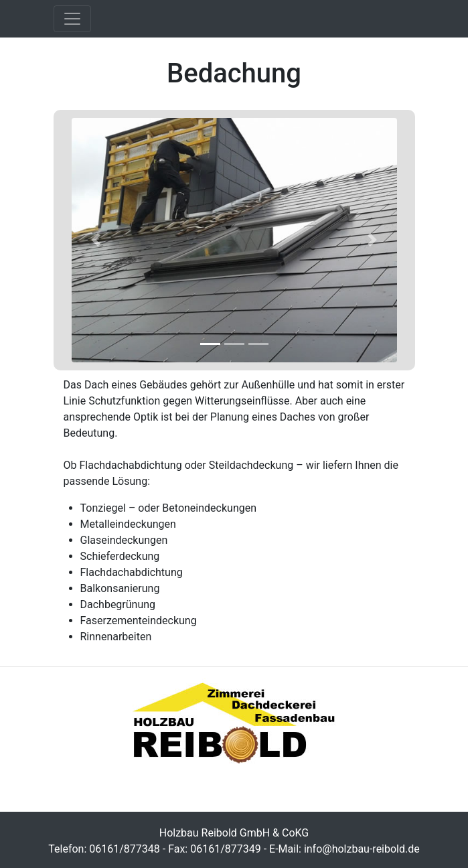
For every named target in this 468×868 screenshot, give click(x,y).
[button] (96, 240)
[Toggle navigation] (72, 19)
